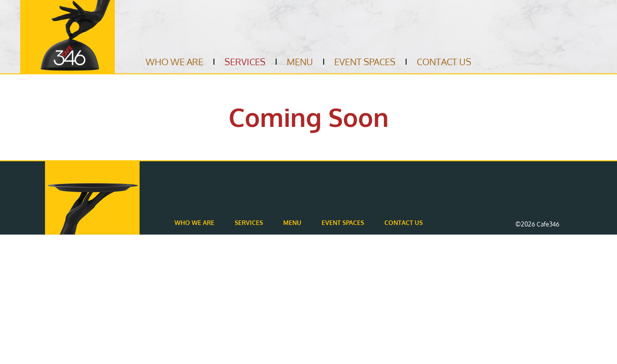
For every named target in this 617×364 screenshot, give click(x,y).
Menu (300, 62)
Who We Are (174, 62)
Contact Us (444, 62)
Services (245, 62)
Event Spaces (365, 62)
